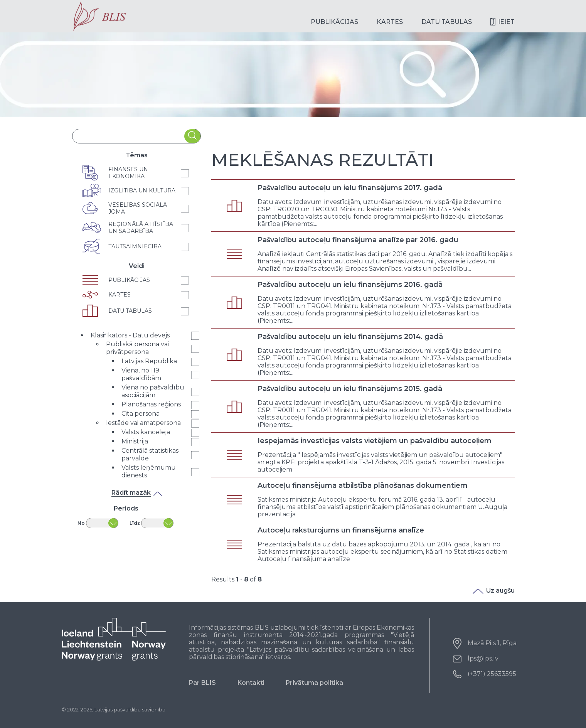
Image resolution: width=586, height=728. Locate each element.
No (81, 523)
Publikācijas (334, 22)
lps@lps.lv (483, 658)
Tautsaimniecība (135, 246)
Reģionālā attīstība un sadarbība (141, 228)
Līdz (135, 523)
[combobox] (128, 136)
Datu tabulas (447, 22)
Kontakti (251, 683)
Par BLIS (202, 683)
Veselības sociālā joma (138, 208)
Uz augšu (494, 591)
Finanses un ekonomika (128, 173)
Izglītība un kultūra (142, 190)
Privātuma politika (314, 683)
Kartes (390, 22)
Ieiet (506, 22)
